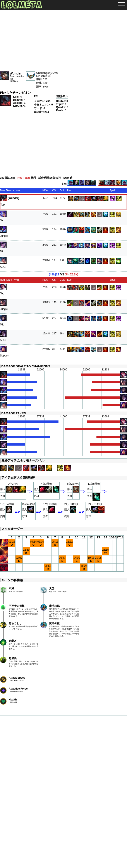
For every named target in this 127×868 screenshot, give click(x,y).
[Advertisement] (63, 41)
